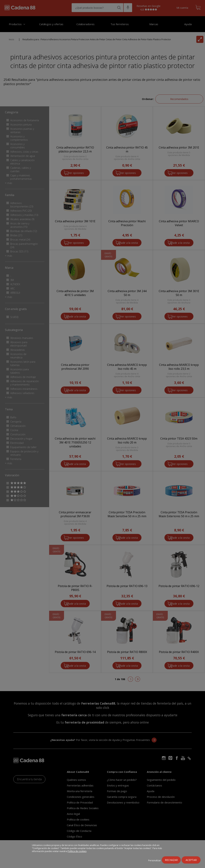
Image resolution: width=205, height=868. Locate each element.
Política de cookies (77, 851)
